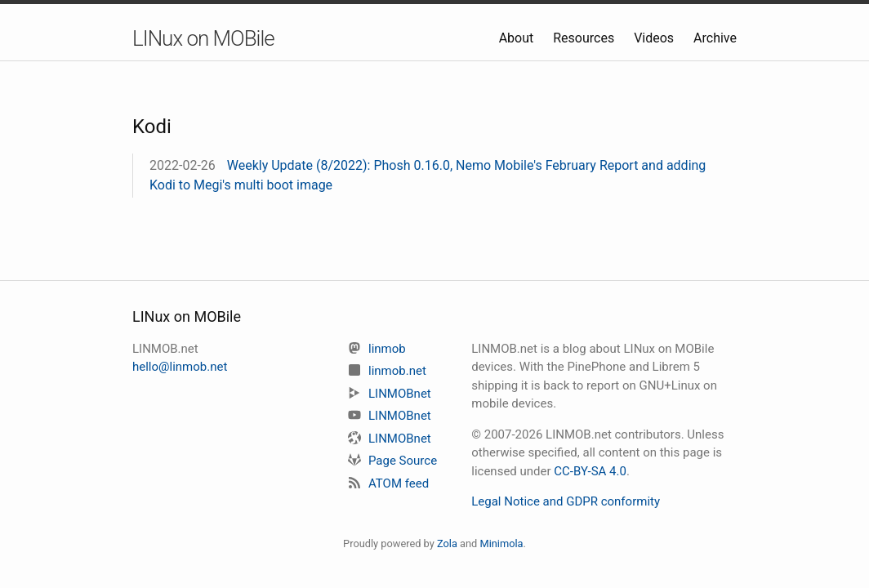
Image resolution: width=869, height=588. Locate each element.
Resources (585, 38)
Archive (715, 38)
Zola (447, 543)
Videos (655, 38)
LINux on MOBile (203, 38)
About (518, 38)
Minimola (501, 543)
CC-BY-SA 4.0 (590, 471)
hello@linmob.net (180, 367)
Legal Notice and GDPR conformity (566, 501)
